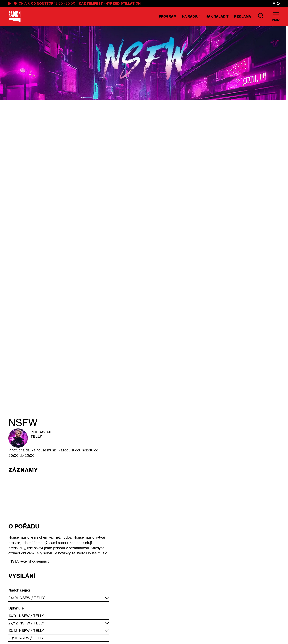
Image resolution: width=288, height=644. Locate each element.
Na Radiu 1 (191, 16)
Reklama (243, 16)
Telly (36, 436)
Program (168, 16)
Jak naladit (217, 16)
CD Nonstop (42, 3)
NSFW (25, 598)
